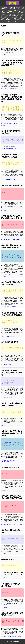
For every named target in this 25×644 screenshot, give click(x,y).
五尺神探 (4, 55)
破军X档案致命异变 (6, 365)
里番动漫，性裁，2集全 (13, 9)
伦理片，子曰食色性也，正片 (8, 336)
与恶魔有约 (9, 20)
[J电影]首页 (4, 7)
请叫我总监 (16, 20)
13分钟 (3, 425)
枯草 (20, 18)
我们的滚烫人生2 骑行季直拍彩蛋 (9, 89)
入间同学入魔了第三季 (7, 397)
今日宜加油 (4, 607)
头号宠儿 (21, 17)
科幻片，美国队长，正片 (13, 13)
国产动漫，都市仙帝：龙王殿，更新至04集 (12, 524)
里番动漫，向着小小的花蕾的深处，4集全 (11, 636)
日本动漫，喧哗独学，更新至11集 (9, 307)
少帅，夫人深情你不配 (11, 18)
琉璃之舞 (4, 490)
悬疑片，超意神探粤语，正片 (8, 179)
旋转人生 (4, 210)
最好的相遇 (14, 17)
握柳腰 (3, 578)
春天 (3, 18)
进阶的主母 (7, 17)
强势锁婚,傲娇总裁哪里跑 (15, 7)
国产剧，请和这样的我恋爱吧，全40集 (11, 239)
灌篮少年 (4, 554)
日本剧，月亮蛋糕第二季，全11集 (9, 149)
